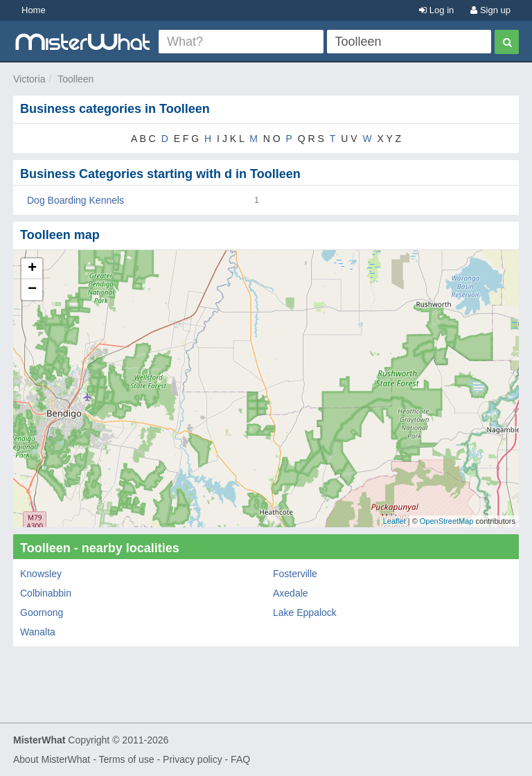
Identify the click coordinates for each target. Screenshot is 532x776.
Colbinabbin (46, 593)
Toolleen (76, 79)
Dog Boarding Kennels (76, 200)
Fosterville (295, 574)
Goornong (42, 612)
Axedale (291, 593)
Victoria (29, 79)
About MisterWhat (52, 759)
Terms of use (126, 759)
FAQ (240, 759)
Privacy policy (193, 759)
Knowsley (41, 574)
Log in (436, 10)
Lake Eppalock (305, 612)
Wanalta (38, 632)
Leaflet (394, 521)
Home (34, 10)
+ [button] (32, 269)
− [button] (32, 290)
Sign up (490, 10)
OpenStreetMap (447, 521)
